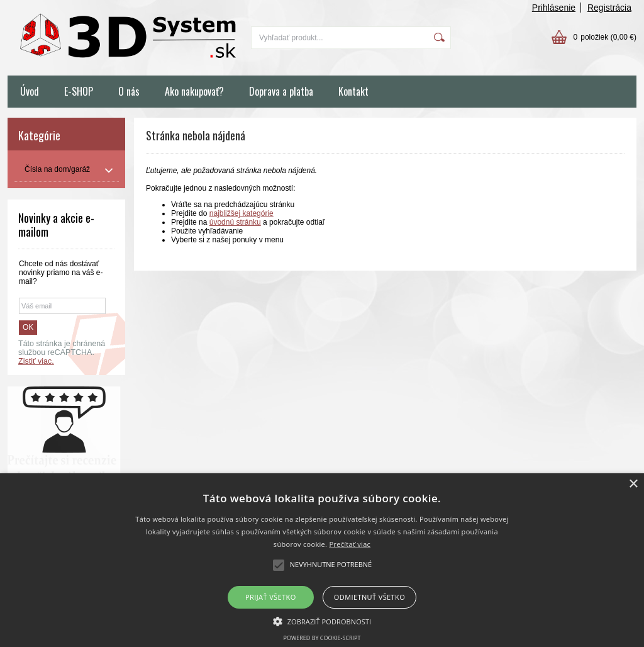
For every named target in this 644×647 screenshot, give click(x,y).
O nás (129, 91)
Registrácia (609, 8)
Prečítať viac (350, 544)
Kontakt (353, 91)
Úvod (30, 91)
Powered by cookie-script (322, 638)
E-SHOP (79, 91)
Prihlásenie (554, 8)
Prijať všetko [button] (271, 597)
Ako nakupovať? (194, 91)
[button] (322, 621)
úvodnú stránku (235, 222)
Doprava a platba (281, 91)
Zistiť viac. (36, 361)
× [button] (633, 484)
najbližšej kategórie (241, 213)
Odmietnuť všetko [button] (369, 597)
